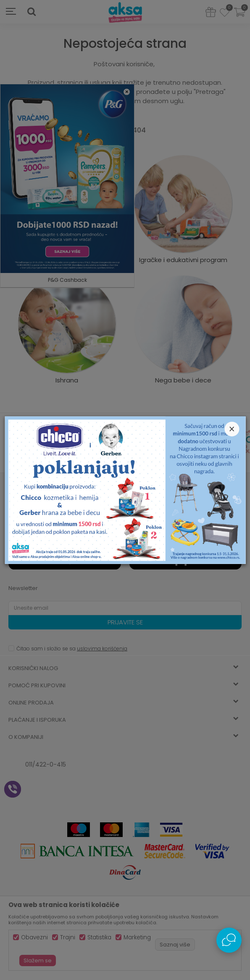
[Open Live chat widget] (229, 940)
